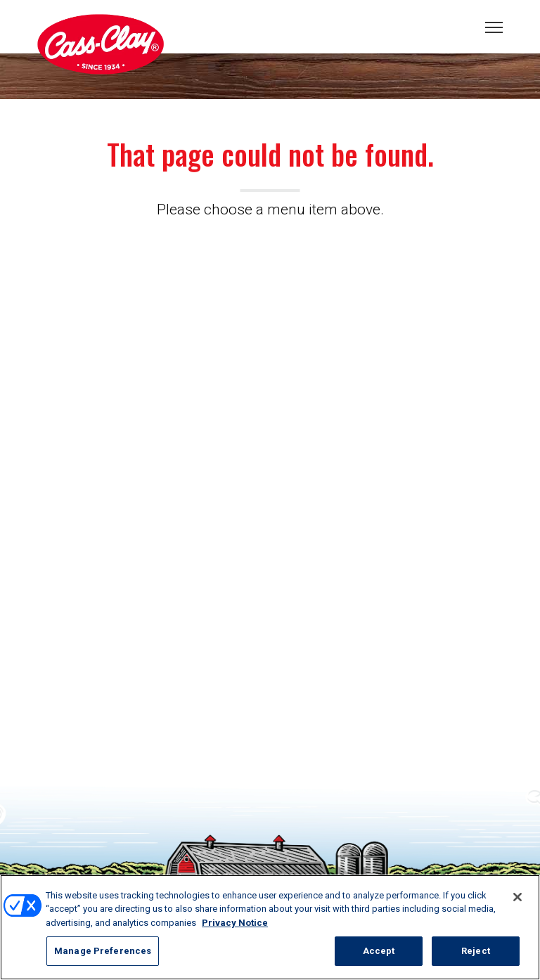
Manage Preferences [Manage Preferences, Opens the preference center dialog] (103, 951)
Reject (476, 951)
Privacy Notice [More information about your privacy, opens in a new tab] (235, 923)
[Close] (517, 897)
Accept (379, 951)
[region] (270, 927)
